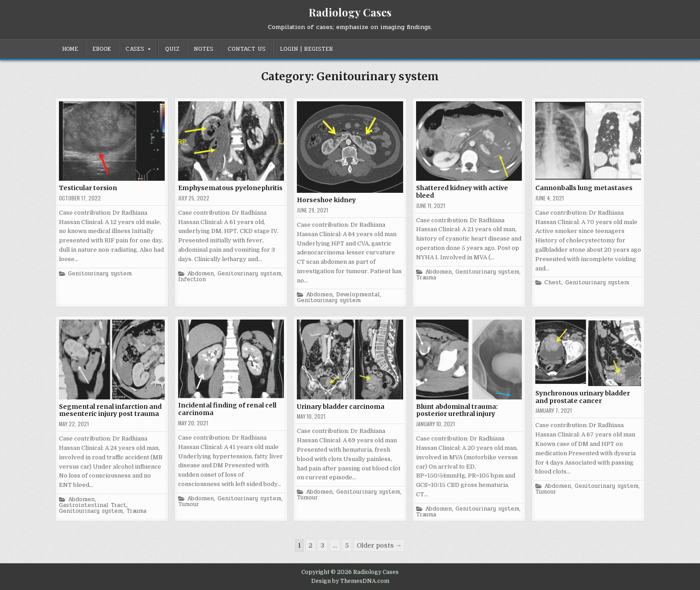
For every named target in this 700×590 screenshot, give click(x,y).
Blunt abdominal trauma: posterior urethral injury (457, 410)
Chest (553, 283)
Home (70, 49)
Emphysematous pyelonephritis (230, 188)
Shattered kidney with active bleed (462, 192)
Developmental (358, 295)
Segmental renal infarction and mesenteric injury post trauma (110, 410)
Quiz (172, 49)
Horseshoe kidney (326, 200)
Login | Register (306, 49)
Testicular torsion (88, 188)
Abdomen (200, 274)
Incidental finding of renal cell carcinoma (227, 409)
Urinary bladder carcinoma (341, 407)
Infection (192, 280)
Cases (135, 49)
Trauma (426, 278)
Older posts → (379, 545)
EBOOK (102, 49)
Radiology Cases (350, 12)
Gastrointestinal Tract (93, 505)
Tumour (189, 505)
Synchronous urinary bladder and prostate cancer (583, 397)
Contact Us (247, 49)
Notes (204, 49)
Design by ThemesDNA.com (350, 581)
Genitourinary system (100, 274)
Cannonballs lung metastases (584, 188)
